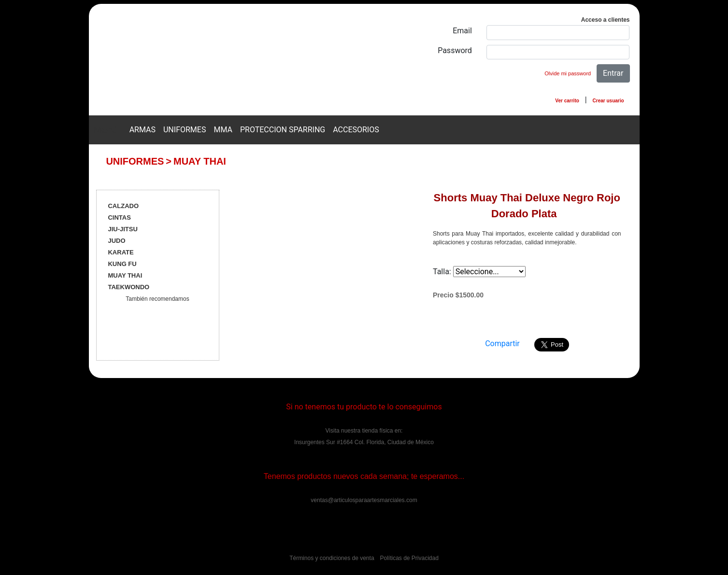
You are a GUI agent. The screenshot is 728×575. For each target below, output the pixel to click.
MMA (223, 130)
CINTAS (119, 217)
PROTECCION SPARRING (283, 130)
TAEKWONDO (128, 287)
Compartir (502, 344)
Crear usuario (608, 101)
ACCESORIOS (356, 130)
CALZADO (123, 206)
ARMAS (143, 130)
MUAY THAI (200, 161)
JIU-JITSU (122, 229)
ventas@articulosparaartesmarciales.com (364, 500)
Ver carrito (567, 101)
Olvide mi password (568, 73)
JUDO (116, 241)
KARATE (121, 252)
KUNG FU (122, 264)
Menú (106, 130)
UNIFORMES (185, 130)
